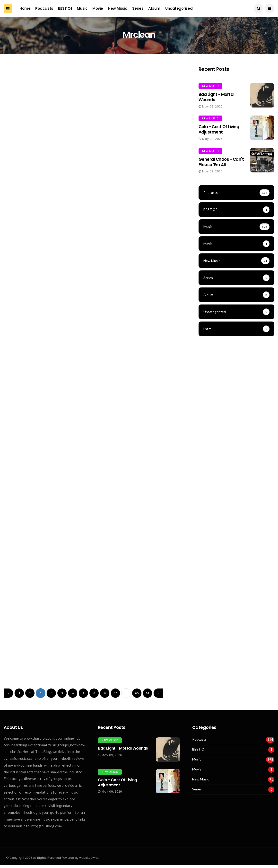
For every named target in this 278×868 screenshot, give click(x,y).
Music (82, 8)
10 (115, 693)
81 (148, 693)
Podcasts (44, 8)
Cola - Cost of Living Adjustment (219, 129)
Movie (98, 8)
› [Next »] (158, 693)
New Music (118, 8)
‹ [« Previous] (9, 693)
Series (138, 8)
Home (25, 8)
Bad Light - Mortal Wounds (217, 97)
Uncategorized (179, 8)
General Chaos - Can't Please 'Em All (221, 162)
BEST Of (65, 8)
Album (154, 8)
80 (137, 693)
